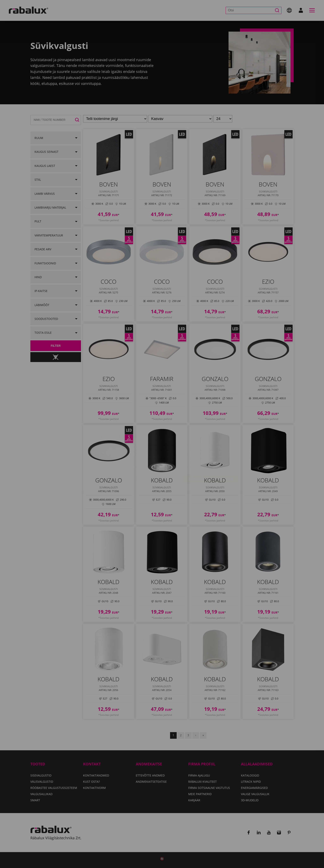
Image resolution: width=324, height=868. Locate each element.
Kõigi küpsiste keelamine (154, 456)
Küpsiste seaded (106, 456)
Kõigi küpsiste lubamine (211, 456)
